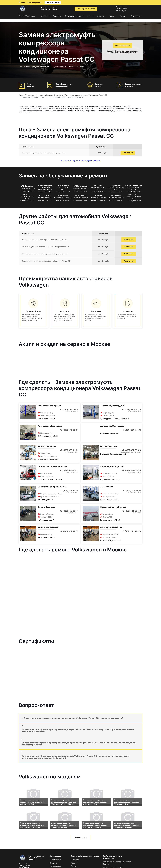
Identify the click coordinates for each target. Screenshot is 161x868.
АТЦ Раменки (116, 195)
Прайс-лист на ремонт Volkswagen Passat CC (80, 161)
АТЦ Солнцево (80, 195)
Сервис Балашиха (109, 446)
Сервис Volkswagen (27, 16)
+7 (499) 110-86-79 (45, 200)
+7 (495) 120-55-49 (98, 200)
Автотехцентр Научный (112, 466)
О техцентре (55, 860)
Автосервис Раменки (48, 527)
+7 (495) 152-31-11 (63, 200)
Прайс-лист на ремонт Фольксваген (112, 857)
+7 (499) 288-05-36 (27, 201)
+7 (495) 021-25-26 (134, 201)
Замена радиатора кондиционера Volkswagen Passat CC (46, 247)
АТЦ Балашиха (116, 186)
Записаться (128, 153)
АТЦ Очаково (63, 195)
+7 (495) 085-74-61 (80, 191)
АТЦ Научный (27, 195)
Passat (74, 866)
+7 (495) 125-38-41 (80, 200)
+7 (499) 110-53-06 (27, 191)
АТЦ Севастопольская (134, 186)
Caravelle (75, 860)
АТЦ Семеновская (80, 186)
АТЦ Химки (98, 186)
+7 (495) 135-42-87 (116, 200)
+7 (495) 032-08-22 (45, 192)
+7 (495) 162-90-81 (63, 192)
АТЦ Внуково (98, 195)
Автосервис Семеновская (113, 426)
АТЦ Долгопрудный (45, 186)
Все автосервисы (122, 46)
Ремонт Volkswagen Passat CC (50, 95)
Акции (123, 16)
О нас (112, 16)
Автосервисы (137, 16)
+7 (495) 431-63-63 (116, 192)
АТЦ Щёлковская (63, 186)
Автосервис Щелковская (50, 426)
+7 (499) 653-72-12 (134, 192)
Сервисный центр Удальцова (52, 487)
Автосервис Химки (47, 446)
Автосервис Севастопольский (53, 466)
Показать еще (80, 838)
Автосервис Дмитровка (49, 406)
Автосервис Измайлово (112, 527)
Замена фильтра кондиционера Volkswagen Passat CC (45, 254)
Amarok (74, 863)
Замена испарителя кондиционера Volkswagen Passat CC (46, 261)
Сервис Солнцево (47, 507)
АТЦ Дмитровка (27, 186)
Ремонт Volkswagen (27, 95)
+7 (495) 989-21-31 (98, 192)
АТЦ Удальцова (45, 195)
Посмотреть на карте (86, 9)
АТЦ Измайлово (134, 195)
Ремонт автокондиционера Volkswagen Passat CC (86, 95)
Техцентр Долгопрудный (112, 406)
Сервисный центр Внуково (113, 507)
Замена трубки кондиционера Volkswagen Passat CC (44, 240)
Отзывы (100, 16)
